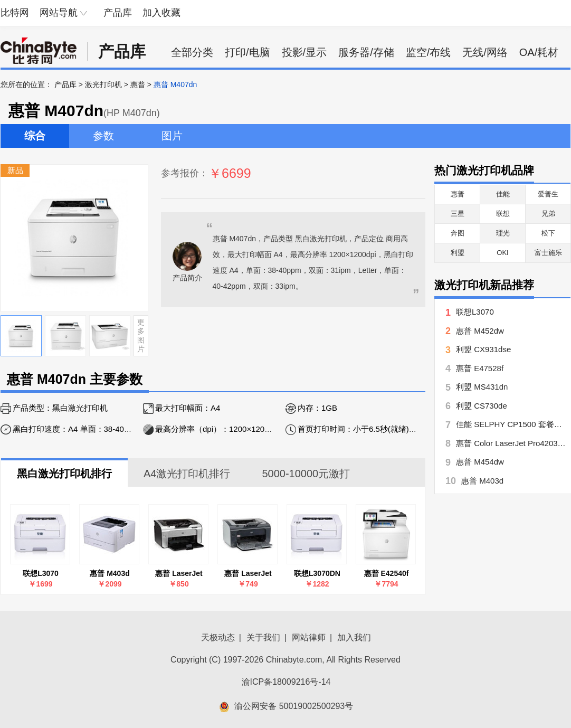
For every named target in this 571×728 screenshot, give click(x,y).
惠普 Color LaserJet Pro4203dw (512, 443)
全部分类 (192, 52)
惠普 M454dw (480, 462)
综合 (35, 136)
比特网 (15, 13)
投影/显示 (304, 52)
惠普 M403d (110, 573)
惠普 (138, 84)
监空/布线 (429, 52)
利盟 (458, 253)
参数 (103, 136)
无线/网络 (485, 52)
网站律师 (309, 637)
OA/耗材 (539, 52)
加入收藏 (161, 13)
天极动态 (218, 637)
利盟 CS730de (482, 406)
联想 (503, 214)
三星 (458, 214)
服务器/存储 (366, 52)
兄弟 (548, 214)
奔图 (458, 233)
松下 (548, 233)
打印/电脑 (248, 52)
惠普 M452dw (480, 331)
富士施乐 (548, 253)
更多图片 (141, 335)
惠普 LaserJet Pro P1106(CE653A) (248, 574)
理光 (503, 233)
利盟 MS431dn (482, 387)
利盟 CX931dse (483, 349)
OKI (502, 253)
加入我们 (354, 637)
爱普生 (548, 194)
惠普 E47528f (480, 368)
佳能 (503, 194)
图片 (172, 136)
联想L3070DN (317, 573)
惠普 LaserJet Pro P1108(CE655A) (179, 574)
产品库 (118, 13)
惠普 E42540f (387, 573)
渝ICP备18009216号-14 (286, 682)
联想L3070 (41, 573)
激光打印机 (103, 84)
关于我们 (263, 637)
